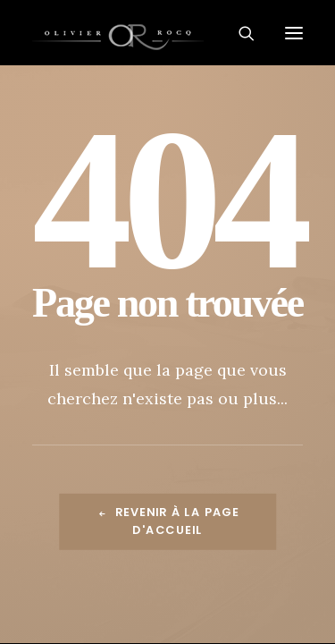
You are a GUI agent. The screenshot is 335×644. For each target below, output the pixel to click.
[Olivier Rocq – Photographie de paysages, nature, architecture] (167, 33)
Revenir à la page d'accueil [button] (170, 521)
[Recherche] (239, 33)
